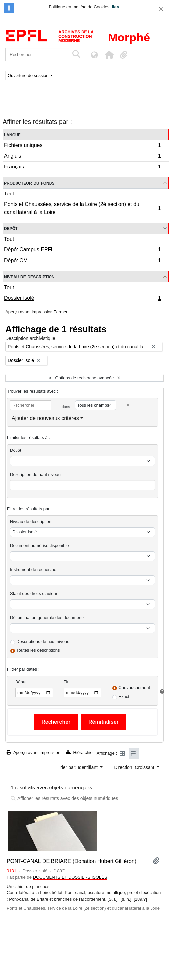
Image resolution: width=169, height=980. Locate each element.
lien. (116, 7)
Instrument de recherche (33, 569)
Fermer (61, 312)
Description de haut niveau (35, 474)
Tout (9, 194)
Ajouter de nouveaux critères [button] (45, 418)
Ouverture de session (29, 76)
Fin (67, 682)
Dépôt (16, 450)
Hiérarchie (79, 752)
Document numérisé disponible (39, 545)
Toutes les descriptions (38, 650)
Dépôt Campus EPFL (82, 251)
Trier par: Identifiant (78, 767)
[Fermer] (161, 9)
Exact (124, 696)
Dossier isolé (82, 299)
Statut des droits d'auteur (34, 593)
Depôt (11, 228)
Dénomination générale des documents (47, 618)
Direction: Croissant (135, 767)
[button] (109, 55)
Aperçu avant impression (34, 752)
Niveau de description (29, 277)
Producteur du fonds (29, 183)
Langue (12, 134)
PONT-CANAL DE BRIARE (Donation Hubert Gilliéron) (71, 861)
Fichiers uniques (82, 146)
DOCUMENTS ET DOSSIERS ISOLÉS (70, 877)
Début (21, 682)
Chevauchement (134, 688)
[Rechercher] (37, 54)
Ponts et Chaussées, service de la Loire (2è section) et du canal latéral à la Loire (82, 208)
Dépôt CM (82, 261)
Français (82, 168)
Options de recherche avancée (84, 378)
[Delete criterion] (128, 405)
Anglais (82, 157)
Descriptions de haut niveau (43, 642)
